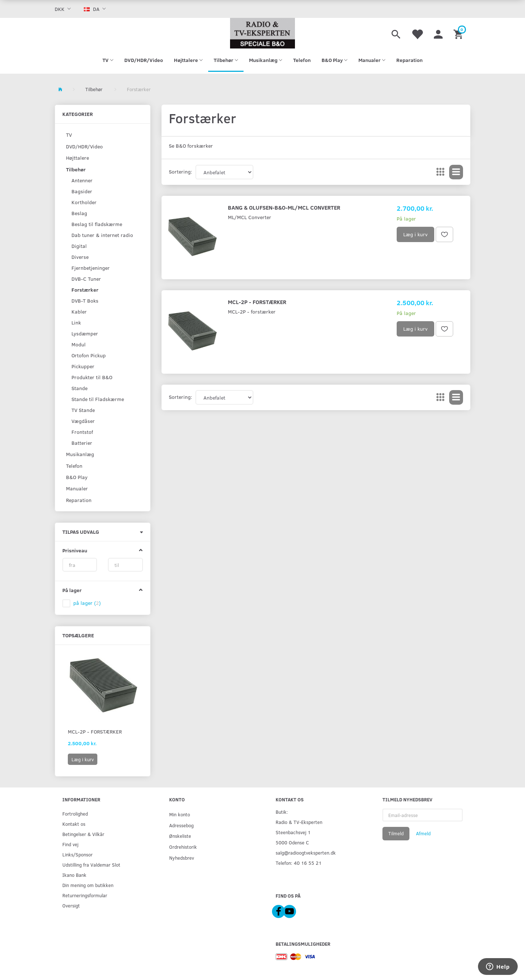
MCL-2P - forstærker (95, 732)
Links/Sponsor (77, 854)
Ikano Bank (74, 875)
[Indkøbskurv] (459, 33)
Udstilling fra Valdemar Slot (91, 865)
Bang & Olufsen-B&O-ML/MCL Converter (284, 207)
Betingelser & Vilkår (83, 834)
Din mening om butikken (88, 885)
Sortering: (180, 172)
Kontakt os (74, 824)
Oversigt (71, 905)
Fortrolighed (75, 814)
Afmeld (423, 833)
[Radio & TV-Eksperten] (262, 33)
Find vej (70, 844)
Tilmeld (396, 833)
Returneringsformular (85, 895)
